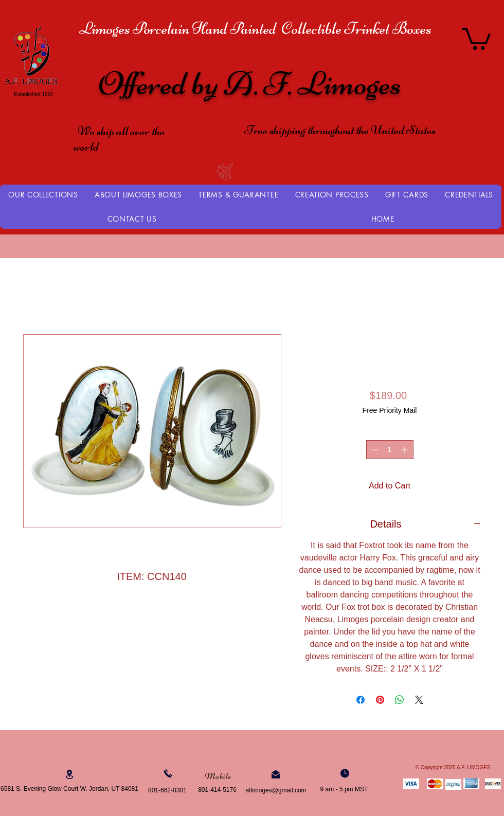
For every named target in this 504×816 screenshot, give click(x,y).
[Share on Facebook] (361, 700)
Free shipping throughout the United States (340, 130)
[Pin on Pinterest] (380, 700)
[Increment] (406, 450)
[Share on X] (419, 700)
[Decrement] (374, 450)
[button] (476, 38)
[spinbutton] (390, 450)
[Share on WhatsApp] (400, 700)
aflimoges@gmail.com (276, 790)
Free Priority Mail (390, 410)
